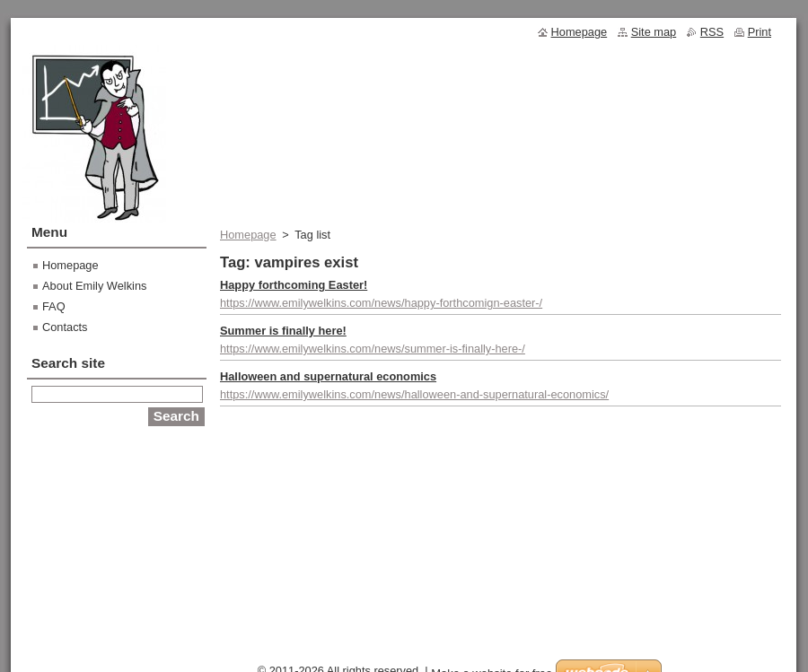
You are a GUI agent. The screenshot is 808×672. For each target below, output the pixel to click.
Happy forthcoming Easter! (294, 285)
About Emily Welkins (94, 286)
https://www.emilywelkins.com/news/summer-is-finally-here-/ (373, 349)
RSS (712, 32)
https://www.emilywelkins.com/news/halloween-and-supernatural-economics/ (414, 394)
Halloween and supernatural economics (328, 376)
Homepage (248, 235)
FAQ (54, 306)
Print (760, 32)
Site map (654, 32)
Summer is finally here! (283, 331)
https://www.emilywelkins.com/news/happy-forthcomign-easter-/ (381, 303)
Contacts (65, 327)
